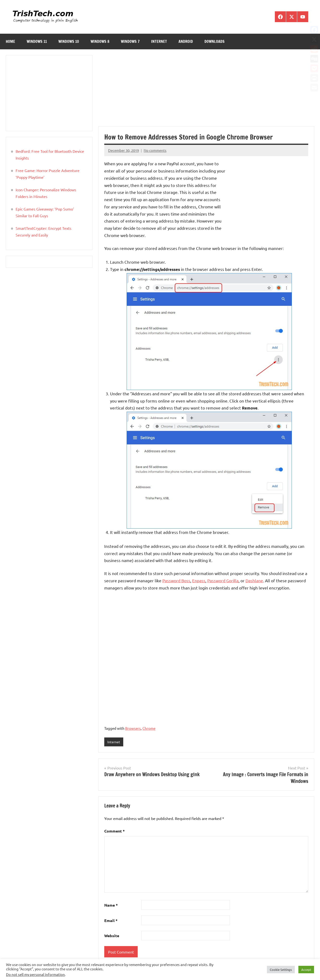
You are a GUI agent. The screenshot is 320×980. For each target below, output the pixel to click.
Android (186, 41)
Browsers (133, 728)
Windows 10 (69, 41)
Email (111, 921)
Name (111, 905)
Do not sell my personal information (35, 974)
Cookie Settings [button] (281, 970)
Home (10, 41)
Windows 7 (130, 41)
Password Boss (176, 580)
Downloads (215, 41)
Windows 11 (37, 41)
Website (112, 936)
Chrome (149, 728)
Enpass (199, 580)
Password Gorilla (223, 580)
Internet (159, 41)
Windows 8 (100, 41)
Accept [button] (306, 970)
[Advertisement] (206, 91)
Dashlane (254, 580)
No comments (155, 150)
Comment (114, 831)
